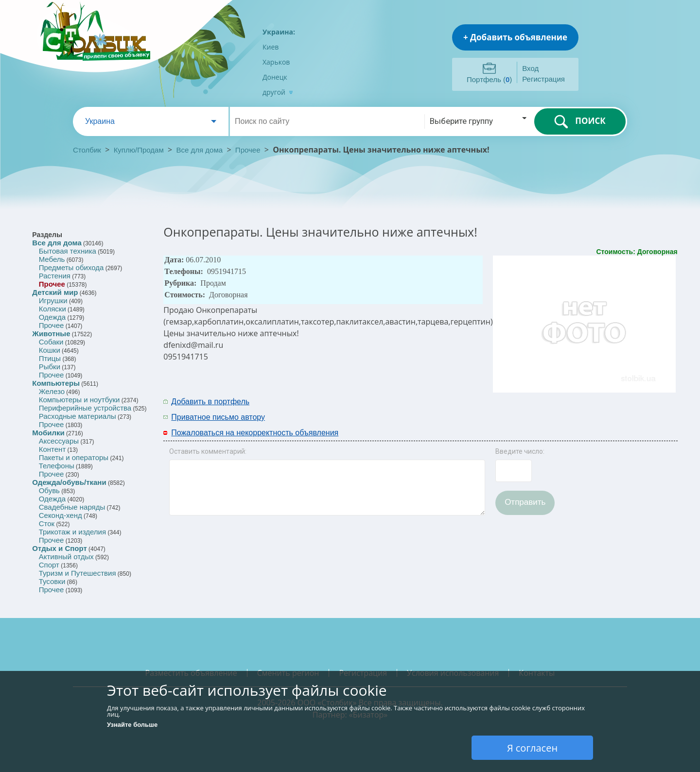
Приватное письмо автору (218, 417)
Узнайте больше (132, 725)
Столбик (87, 150)
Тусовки (52, 581)
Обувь (49, 490)
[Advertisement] (550, 409)
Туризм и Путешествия (78, 573)
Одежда (52, 317)
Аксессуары (59, 441)
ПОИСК (580, 121)
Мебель (52, 259)
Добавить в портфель (210, 402)
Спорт (49, 565)
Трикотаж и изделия (72, 532)
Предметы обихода (71, 267)
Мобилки (48, 433)
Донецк (275, 77)
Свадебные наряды (72, 507)
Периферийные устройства (85, 408)
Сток (47, 523)
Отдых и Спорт (59, 548)
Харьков (276, 62)
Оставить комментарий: (208, 451)
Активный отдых (66, 557)
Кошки (50, 350)
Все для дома (200, 150)
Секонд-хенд (61, 515)
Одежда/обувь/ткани (69, 482)
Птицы (50, 358)
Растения (55, 276)
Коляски (52, 309)
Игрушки (53, 300)
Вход (530, 68)
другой (278, 92)
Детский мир (55, 292)
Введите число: (520, 451)
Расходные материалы (78, 416)
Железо (52, 391)
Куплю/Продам (140, 150)
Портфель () (489, 79)
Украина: (279, 32)
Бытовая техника (68, 251)
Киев (271, 47)
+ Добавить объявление (515, 37)
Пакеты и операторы (74, 457)
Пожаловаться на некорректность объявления (255, 433)
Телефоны (57, 466)
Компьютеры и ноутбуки (79, 400)
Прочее (248, 150)
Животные (51, 334)
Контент (52, 449)
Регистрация (543, 79)
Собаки (51, 342)
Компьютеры (56, 383)
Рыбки (50, 367)
